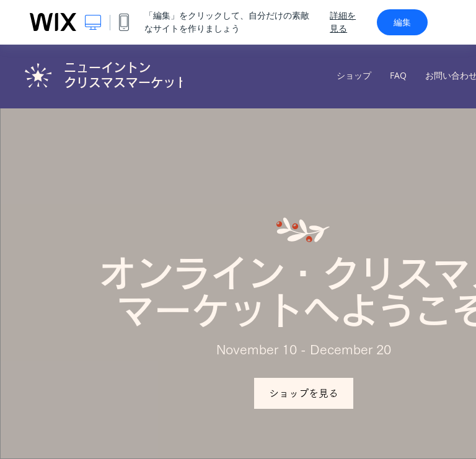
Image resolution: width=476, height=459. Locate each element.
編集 (402, 22)
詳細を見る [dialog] (343, 22)
